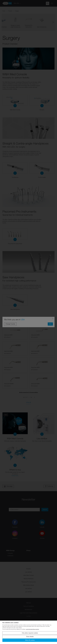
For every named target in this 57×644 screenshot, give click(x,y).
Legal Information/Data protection (32, 629)
